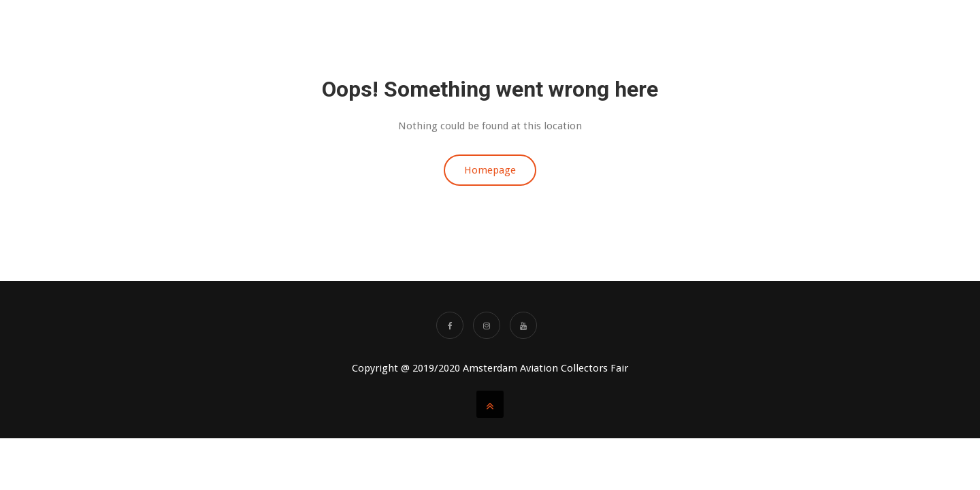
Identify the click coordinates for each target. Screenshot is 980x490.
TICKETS (616, 27)
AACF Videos (686, 27)
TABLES (559, 27)
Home (441, 27)
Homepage (490, 170)
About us (498, 27)
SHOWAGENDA (768, 27)
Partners (845, 27)
